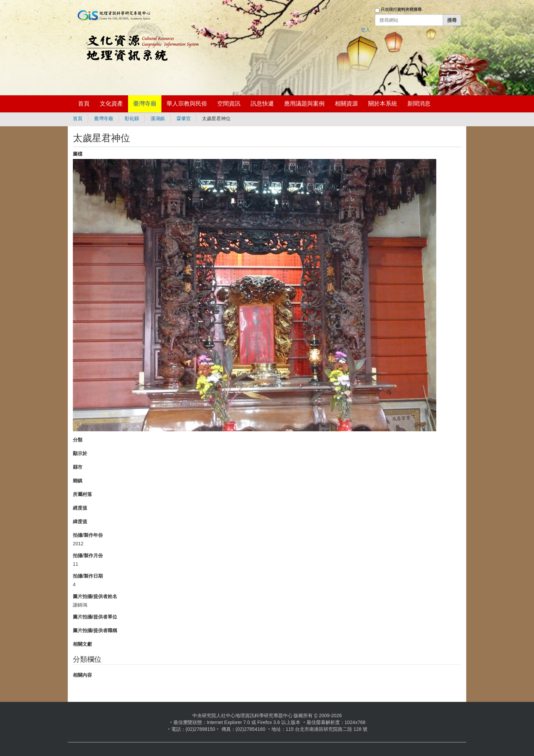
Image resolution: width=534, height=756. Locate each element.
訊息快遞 (262, 104)
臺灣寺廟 (145, 104)
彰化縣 (132, 118)
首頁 (84, 104)
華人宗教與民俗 (187, 104)
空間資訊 (229, 104)
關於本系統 (383, 104)
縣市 (78, 467)
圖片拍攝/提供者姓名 (95, 596)
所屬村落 (82, 494)
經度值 (80, 508)
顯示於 (80, 453)
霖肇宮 (184, 118)
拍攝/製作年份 (88, 535)
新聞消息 (419, 104)
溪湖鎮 (158, 118)
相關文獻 (82, 644)
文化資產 (111, 104)
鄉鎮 (78, 481)
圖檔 (78, 154)
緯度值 (80, 521)
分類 (78, 440)
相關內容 (82, 675)
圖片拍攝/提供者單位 (95, 617)
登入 (365, 30)
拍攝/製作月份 (88, 556)
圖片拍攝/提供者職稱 (95, 630)
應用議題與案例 (304, 104)
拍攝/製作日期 (88, 576)
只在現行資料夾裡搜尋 (401, 10)
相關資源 (346, 104)
